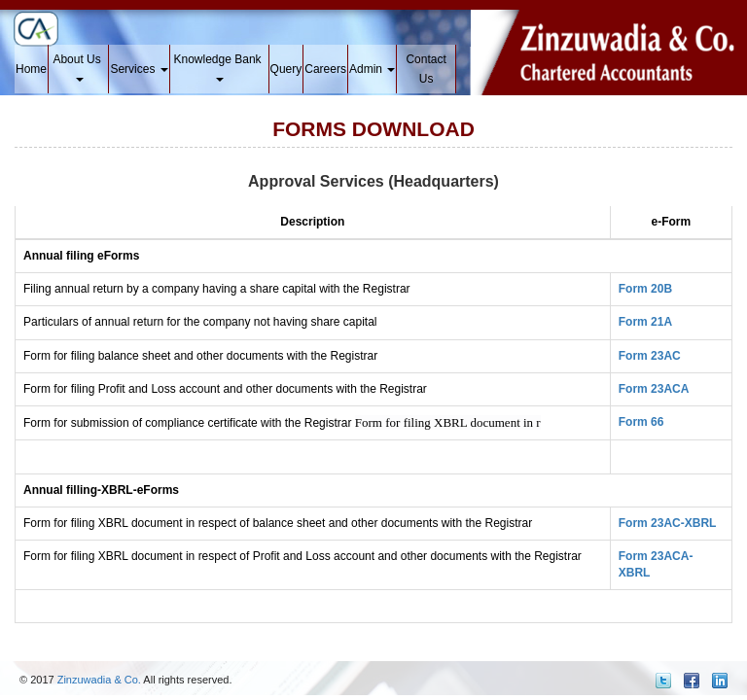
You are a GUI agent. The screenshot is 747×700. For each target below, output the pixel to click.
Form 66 (641, 422)
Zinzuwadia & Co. (99, 680)
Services (139, 69)
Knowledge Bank (218, 67)
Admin (372, 69)
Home (31, 69)
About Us (78, 67)
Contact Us (426, 69)
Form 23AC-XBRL (668, 523)
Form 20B (645, 289)
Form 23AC (650, 356)
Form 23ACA (654, 389)
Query (286, 69)
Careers (325, 69)
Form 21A (645, 322)
